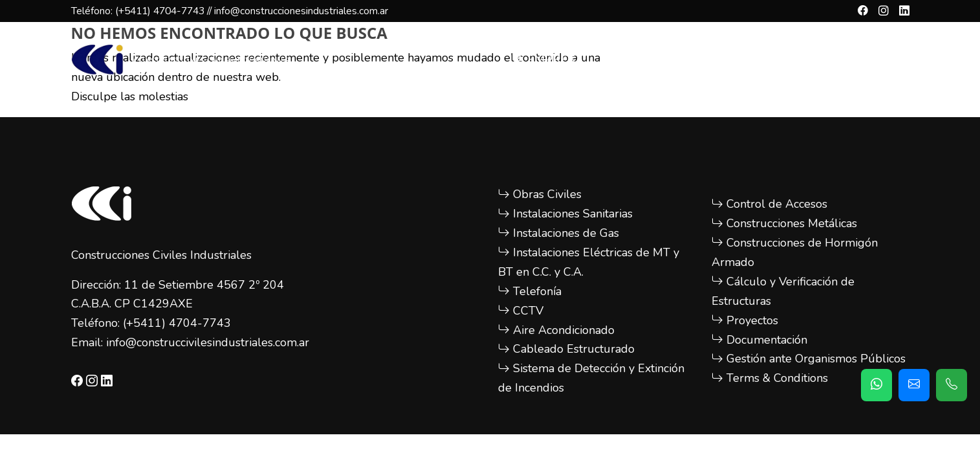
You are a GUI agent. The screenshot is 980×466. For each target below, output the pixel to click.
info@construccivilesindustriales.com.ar (208, 342)
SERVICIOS (640, 60)
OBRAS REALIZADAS (755, 60)
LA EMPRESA (546, 60)
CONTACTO (872, 60)
